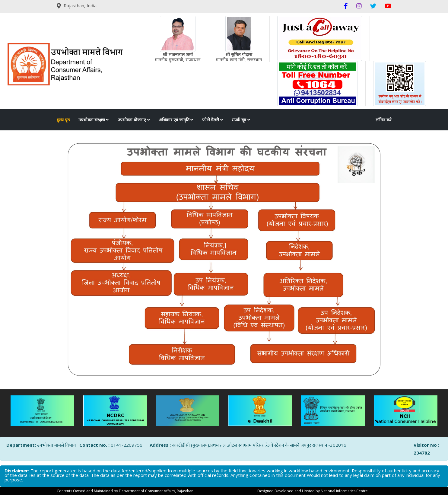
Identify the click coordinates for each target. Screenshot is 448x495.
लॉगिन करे (384, 120)
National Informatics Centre (344, 491)
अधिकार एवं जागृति (176, 120)
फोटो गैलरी (212, 120)
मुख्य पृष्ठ (63, 120)
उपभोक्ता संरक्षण (94, 120)
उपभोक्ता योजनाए (134, 120)
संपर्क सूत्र (241, 120)
